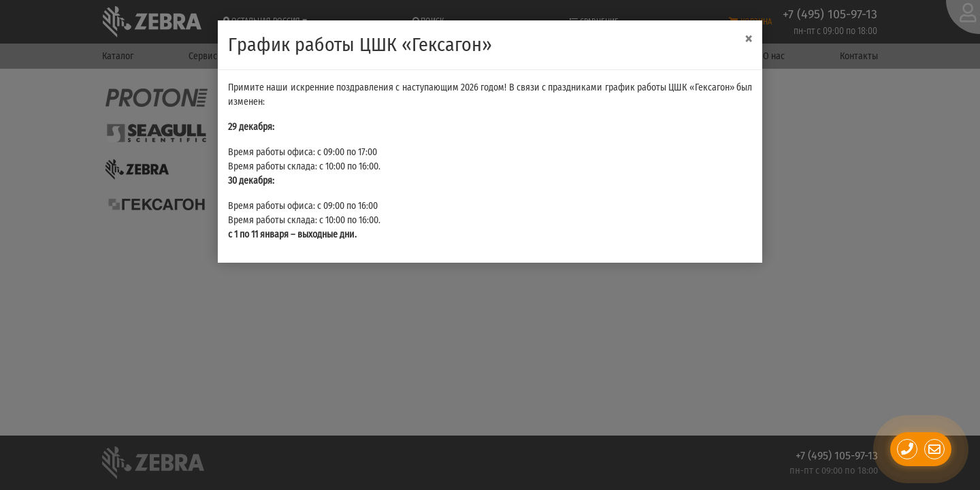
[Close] (748, 39)
